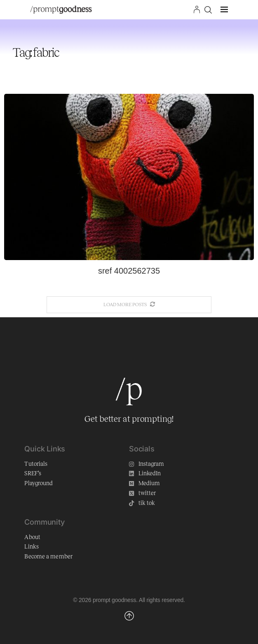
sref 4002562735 (129, 271)
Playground (39, 483)
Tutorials (36, 464)
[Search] (208, 10)
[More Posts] (129, 305)
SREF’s (33, 473)
